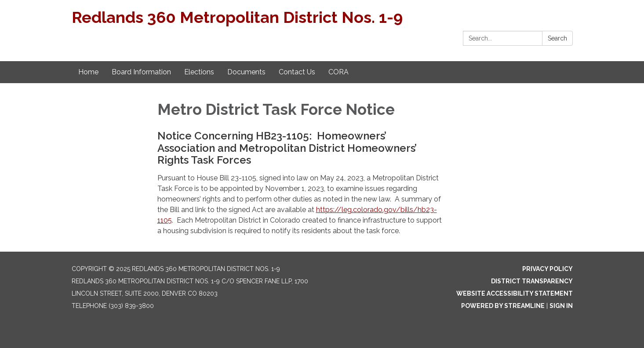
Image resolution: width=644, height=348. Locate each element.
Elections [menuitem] (199, 72)
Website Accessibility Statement (515, 293)
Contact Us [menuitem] (297, 72)
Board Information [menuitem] (141, 72)
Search (557, 38)
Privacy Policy (548, 269)
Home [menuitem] (88, 72)
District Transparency (532, 281)
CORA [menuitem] (338, 72)
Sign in (561, 306)
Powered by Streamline (503, 306)
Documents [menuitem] (246, 72)
